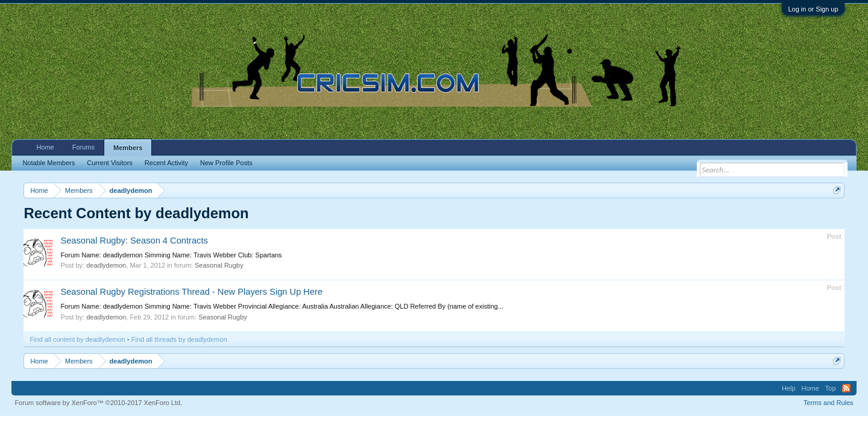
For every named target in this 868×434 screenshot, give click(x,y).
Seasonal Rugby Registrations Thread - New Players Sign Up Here (191, 292)
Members (128, 148)
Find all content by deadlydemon (77, 339)
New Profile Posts (226, 163)
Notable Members (49, 163)
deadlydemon (106, 265)
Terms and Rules (829, 403)
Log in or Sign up (813, 9)
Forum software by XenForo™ (98, 403)
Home (45, 147)
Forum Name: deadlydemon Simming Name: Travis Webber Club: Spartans (171, 255)
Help (789, 388)
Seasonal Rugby (219, 265)
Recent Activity (166, 163)
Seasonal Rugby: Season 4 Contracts (134, 241)
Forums (83, 147)
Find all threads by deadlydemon (179, 339)
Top (831, 388)
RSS (846, 388)
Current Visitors (110, 163)
